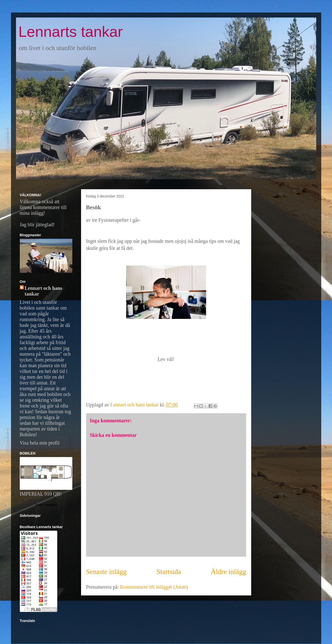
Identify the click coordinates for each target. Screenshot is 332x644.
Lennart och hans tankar (44, 291)
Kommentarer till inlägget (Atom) (154, 587)
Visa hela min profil (40, 443)
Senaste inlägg (106, 572)
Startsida (169, 572)
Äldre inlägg (229, 572)
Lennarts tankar (71, 32)
